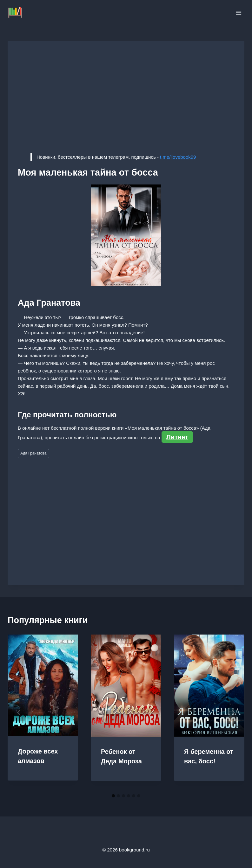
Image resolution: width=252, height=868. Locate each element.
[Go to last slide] (19, 712)
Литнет (177, 437)
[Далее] (233, 712)
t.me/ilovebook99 (178, 157)
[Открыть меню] (239, 13)
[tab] (113, 796)
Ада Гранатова (33, 453)
